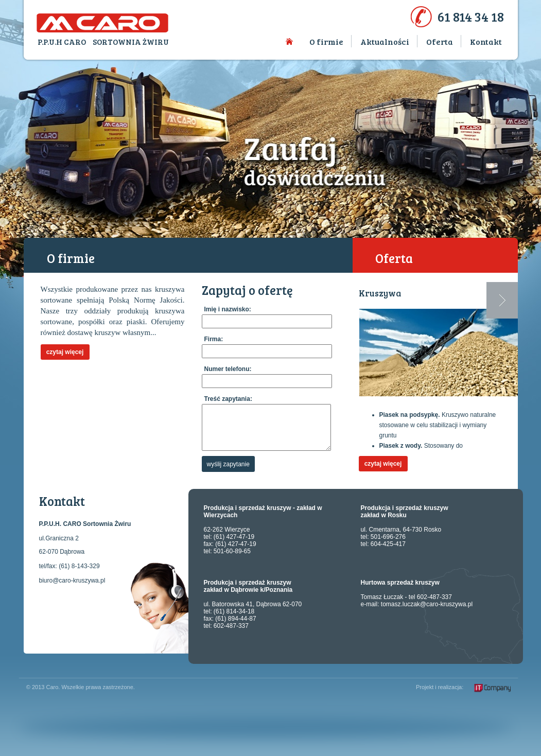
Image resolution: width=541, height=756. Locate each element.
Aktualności (385, 41)
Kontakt (486, 41)
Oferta (440, 41)
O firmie (326, 41)
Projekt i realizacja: (440, 687)
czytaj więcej (65, 352)
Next (502, 300)
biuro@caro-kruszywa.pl (72, 581)
